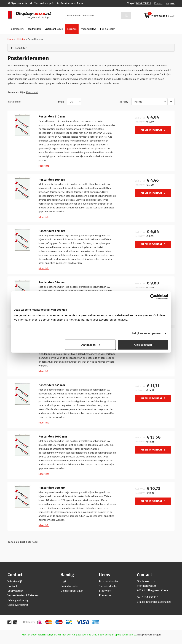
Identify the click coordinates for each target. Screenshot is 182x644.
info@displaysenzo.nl (158, 602)
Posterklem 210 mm (52, 117)
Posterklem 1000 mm (53, 437)
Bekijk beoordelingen (149, 634)
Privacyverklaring (18, 600)
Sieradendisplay (108, 586)
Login (64, 581)
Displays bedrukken (72, 591)
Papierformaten (70, 586)
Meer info (44, 166)
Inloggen (170, 3)
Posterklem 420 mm (52, 231)
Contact (158, 3)
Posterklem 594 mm (52, 282)
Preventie (105, 595)
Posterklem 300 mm (52, 180)
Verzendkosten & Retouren (23, 595)
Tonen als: (14, 92)
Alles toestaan (143, 345)
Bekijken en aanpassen (147, 333)
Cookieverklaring (18, 605)
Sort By (124, 102)
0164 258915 (144, 3)
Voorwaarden (15, 591)
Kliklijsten (21, 39)
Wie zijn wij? (15, 581)
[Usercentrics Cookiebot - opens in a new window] (153, 297)
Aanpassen (91, 345)
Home (10, 39)
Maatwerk (105, 591)
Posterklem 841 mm (52, 385)
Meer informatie (153, 130)
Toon (61, 102)
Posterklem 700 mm (52, 488)
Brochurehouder (109, 581)
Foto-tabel (32, 92)
